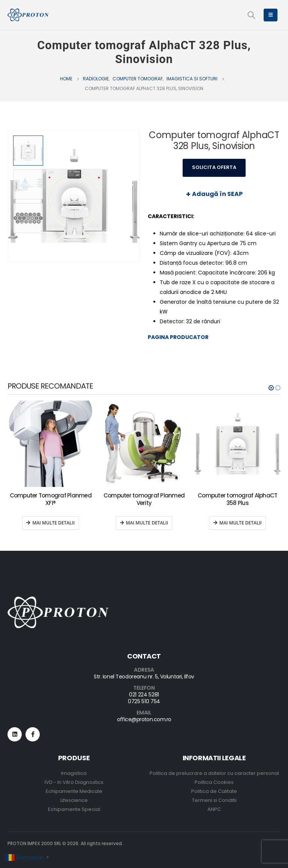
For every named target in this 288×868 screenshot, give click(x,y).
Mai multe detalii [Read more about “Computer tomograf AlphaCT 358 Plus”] (241, 523)
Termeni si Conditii (214, 800)
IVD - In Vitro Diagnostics (74, 782)
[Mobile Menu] (271, 15)
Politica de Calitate (214, 791)
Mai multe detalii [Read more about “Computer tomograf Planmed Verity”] (147, 523)
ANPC (214, 809)
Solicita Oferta (214, 167)
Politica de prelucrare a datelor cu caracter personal (214, 773)
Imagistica (74, 773)
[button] (271, 388)
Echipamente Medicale (74, 791)
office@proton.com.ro (144, 719)
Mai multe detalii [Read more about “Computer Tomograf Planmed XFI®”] (53, 523)
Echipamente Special (74, 809)
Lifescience (74, 800)
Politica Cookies (214, 782)
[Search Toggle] (251, 15)
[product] (50, 444)
